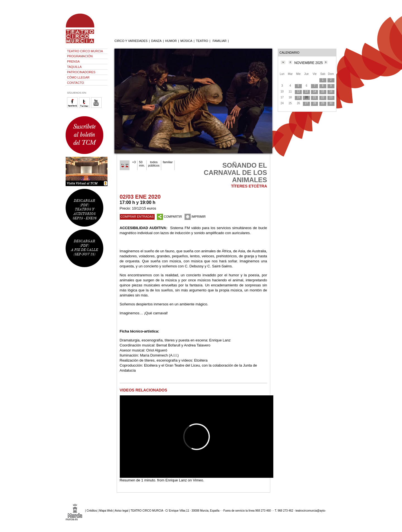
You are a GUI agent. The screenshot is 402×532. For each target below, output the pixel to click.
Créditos (92, 511)
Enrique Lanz (176, 480)
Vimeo (198, 480)
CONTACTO (76, 83)
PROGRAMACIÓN (80, 56)
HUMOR (171, 41)
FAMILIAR (219, 41)
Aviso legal (121, 511)
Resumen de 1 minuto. (138, 480)
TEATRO (202, 41)
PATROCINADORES (81, 72)
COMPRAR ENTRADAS (137, 217)
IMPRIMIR (195, 217)
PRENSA (73, 61)
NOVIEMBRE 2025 (308, 63)
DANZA (156, 41)
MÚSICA (186, 41)
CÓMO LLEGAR (78, 77)
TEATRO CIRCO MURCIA (85, 51)
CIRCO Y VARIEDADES (131, 41)
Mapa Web (106, 511)
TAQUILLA (74, 67)
